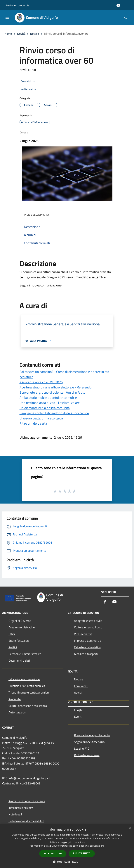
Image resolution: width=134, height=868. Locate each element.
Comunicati (81, 686)
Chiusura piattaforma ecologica (41, 418)
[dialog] (67, 846)
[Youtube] (114, 602)
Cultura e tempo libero (88, 627)
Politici (13, 647)
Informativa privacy (21, 808)
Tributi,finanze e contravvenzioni (29, 692)
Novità (21, 34)
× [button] (130, 828)
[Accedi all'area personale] (118, 5)
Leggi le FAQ (82, 748)
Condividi (28, 82)
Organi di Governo (20, 621)
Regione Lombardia (18, 5)
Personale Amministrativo (25, 654)
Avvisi (78, 693)
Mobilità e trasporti (86, 654)
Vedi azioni (29, 89)
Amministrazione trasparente (27, 801)
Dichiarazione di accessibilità (26, 821)
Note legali (15, 814)
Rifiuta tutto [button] (82, 853)
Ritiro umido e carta (33, 423)
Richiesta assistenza (87, 755)
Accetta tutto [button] (53, 854)
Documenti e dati (19, 660)
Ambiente (15, 699)
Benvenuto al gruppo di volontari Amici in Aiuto (52, 392)
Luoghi (78, 710)
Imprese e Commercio (88, 641)
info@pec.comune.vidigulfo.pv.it (29, 778)
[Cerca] (126, 18)
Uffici (12, 634)
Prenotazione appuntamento (92, 735)
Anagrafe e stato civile (88, 621)
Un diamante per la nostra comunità (45, 408)
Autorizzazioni (17, 712)
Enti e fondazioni (19, 641)
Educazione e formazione (24, 679)
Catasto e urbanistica (87, 647)
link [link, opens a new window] (102, 846)
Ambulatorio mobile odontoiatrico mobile (48, 398)
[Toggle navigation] (7, 17)
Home (8, 34)
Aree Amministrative (22, 627)
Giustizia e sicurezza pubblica (27, 686)
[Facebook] (105, 602)
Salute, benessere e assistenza (28, 706)
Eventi (78, 717)
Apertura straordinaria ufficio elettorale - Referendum (57, 387)
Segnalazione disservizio (89, 742)
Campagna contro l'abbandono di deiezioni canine (54, 413)
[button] (67, 862)
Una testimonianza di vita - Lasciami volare (50, 403)
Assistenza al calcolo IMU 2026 (41, 382)
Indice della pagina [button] (36, 215)
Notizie (34, 34)
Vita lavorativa (83, 634)
